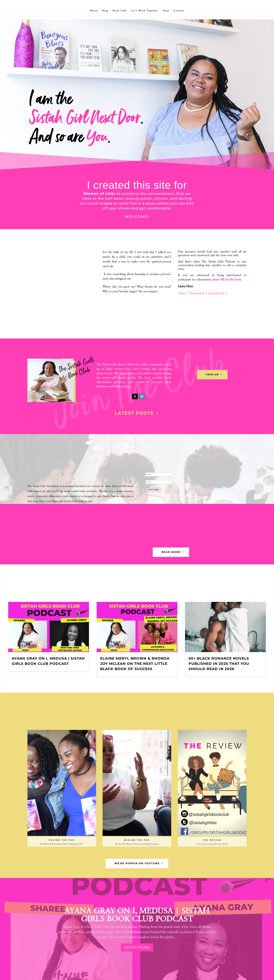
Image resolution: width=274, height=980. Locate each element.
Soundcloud (216, 293)
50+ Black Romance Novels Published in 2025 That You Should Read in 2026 (219, 664)
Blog (105, 11)
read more (171, 552)
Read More (137, 947)
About (94, 11)
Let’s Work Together (145, 11)
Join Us (212, 374)
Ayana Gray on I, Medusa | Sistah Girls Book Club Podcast (137, 915)
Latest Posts (134, 413)
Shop (166, 11)
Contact (179, 11)
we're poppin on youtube (137, 863)
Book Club (120, 11)
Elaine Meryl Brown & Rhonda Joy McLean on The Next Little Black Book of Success (135, 664)
